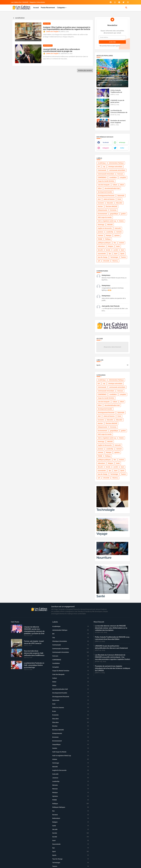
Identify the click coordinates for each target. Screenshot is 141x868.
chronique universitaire (115, 167)
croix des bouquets (104, 185)
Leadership (110, 232)
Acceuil (36, 8)
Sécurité (100, 250)
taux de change (103, 257)
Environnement (102, 214)
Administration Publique (116, 163)
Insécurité (118, 228)
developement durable (105, 192)
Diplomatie (121, 196)
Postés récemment (48, 8)
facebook (106, 142)
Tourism (123, 257)
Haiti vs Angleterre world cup (107, 221)
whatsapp (122, 142)
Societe (108, 250)
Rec (115, 243)
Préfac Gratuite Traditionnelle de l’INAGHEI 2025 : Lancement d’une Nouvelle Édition (112, 638)
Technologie (114, 257)
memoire (119, 232)
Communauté (102, 170)
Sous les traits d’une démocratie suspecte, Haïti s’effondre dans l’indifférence (34, 653)
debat (122, 185)
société (116, 250)
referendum (101, 246)
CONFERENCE (102, 178)
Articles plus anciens (85, 70)
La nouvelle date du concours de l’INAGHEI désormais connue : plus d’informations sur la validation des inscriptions (111, 628)
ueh (99, 261)
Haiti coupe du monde (105, 217)
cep (104, 167)
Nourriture (104, 558)
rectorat (122, 243)
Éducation (119, 203)
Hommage (101, 225)
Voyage (102, 534)
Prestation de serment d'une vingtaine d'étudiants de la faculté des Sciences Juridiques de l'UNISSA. (113, 668)
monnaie (100, 236)
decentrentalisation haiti (112, 188)
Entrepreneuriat (103, 210)
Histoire (121, 221)
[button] (126, 8)
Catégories (61, 8)
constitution (113, 178)
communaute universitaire (117, 170)
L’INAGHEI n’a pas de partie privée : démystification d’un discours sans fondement (119, 103)
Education (110, 203)
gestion (123, 214)
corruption (123, 178)
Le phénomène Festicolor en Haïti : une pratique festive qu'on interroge (34, 665)
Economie (101, 203)
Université (106, 261)
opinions (117, 236)
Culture (115, 185)
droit (99, 199)
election (100, 207)
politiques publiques (104, 243)
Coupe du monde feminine (106, 181)
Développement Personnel (106, 196)
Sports (122, 254)
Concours (120, 174)
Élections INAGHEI (111, 207)
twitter (122, 148)
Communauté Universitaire (106, 174)
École (119, 199)
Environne (113, 210)
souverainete (102, 254)
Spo (110, 254)
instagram (106, 148)
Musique (109, 236)
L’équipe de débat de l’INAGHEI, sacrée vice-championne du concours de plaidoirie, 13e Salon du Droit (34, 630)
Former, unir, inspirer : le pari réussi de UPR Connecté (34, 642)
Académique (102, 163)
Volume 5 (115, 261)
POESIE (100, 239)
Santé (118, 246)
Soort (122, 250)
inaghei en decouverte (105, 228)
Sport (116, 254)
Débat (100, 188)
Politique (108, 239)
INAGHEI (110, 225)
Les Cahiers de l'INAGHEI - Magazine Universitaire (28, 2)
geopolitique (114, 214)
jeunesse (100, 232)
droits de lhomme (109, 199)
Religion (111, 246)
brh (99, 167)
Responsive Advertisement (112, 347)
